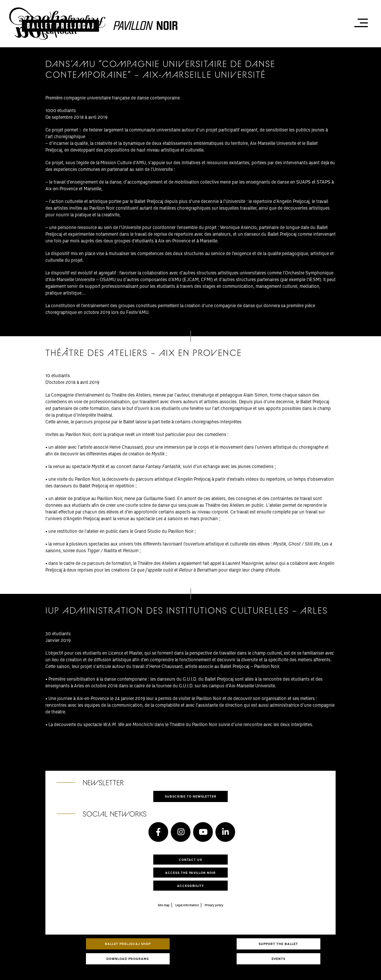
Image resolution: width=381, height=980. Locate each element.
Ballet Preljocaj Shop (128, 944)
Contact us (190, 860)
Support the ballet (278, 944)
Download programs (128, 959)
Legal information (187, 905)
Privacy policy (214, 905)
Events (278, 959)
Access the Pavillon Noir (190, 873)
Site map (164, 905)
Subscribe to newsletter (191, 796)
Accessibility (190, 886)
